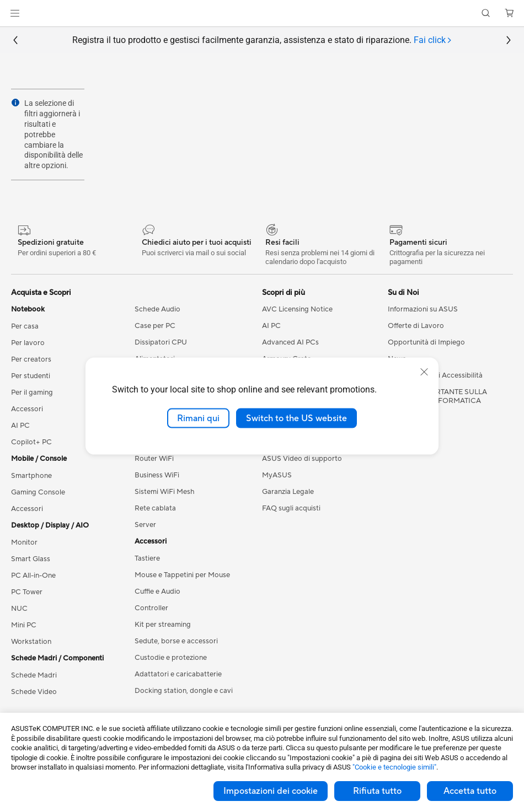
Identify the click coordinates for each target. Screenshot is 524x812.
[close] (424, 372)
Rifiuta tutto (377, 791)
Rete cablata (155, 508)
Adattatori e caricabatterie (178, 674)
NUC (19, 609)
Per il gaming (32, 392)
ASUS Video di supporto (302, 459)
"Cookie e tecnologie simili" (394, 767)
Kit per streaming (163, 625)
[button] (15, 13)
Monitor (24, 542)
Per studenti (31, 376)
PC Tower (27, 592)
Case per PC (155, 326)
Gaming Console (38, 492)
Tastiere (147, 558)
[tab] (433, 41)
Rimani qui (198, 418)
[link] (262, 14)
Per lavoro (28, 343)
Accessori (27, 409)
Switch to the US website (296, 418)
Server (145, 525)
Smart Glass (31, 559)
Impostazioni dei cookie (271, 791)
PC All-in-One (33, 576)
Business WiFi (157, 475)
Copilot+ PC (31, 442)
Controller (151, 608)
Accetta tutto (470, 791)
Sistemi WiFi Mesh (165, 492)
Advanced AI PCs (290, 342)
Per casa (25, 326)
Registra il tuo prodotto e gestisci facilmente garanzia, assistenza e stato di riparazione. (262, 41)
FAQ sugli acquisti (291, 508)
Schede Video (34, 692)
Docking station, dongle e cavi (184, 691)
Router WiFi (154, 459)
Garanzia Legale (288, 492)
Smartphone (31, 476)
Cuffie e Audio (157, 591)
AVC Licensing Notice (297, 309)
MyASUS (277, 475)
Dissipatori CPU (161, 342)
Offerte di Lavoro (416, 326)
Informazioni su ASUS (423, 309)
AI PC (20, 426)
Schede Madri (34, 675)
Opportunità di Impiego (426, 342)
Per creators (31, 359)
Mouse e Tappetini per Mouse (182, 575)
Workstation (31, 642)
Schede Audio (157, 309)
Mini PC (24, 625)
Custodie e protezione (171, 658)
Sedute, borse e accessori (176, 641)
